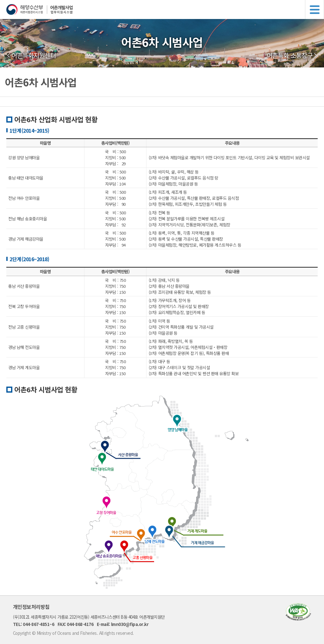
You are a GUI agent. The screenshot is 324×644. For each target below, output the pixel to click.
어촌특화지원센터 (34, 55)
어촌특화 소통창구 (290, 55)
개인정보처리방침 (31, 607)
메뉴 (315, 9)
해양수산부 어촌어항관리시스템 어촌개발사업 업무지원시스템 (165, 9)
